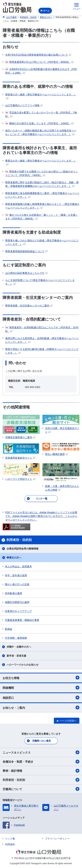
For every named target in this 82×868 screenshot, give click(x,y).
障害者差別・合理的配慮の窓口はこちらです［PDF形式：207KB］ (42, 329)
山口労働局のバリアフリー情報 (24, 105)
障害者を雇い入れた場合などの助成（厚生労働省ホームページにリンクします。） (42, 242)
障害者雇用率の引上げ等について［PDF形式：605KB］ (39, 62)
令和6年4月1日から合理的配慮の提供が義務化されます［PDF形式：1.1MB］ (41, 71)
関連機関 (41, 688)
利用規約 (10, 844)
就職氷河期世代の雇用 (17, 602)
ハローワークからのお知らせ (23, 665)
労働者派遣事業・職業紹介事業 (22, 620)
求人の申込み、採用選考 (18, 566)
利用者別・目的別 (41, 780)
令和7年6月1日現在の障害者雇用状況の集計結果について (38, 55)
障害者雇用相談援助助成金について (26, 251)
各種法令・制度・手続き (41, 762)
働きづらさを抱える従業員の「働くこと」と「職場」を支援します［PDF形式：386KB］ (42, 217)
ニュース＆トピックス (41, 752)
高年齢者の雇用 (13, 593)
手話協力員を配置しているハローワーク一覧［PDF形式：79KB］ (41, 114)
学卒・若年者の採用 (16, 575)
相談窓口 (41, 698)
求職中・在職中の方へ (19, 647)
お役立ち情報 (41, 678)
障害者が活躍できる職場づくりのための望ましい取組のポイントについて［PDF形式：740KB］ (42, 173)
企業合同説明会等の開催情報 (23, 549)
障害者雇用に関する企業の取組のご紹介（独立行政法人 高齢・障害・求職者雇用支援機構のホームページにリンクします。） (42, 184)
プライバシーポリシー (57, 839)
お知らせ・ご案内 (41, 708)
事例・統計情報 (41, 771)
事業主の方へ (14, 558)
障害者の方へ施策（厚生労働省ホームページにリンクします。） (41, 96)
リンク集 (10, 839)
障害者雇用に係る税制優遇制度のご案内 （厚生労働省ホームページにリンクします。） (42, 195)
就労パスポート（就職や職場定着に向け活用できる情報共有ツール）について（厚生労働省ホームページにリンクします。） (41, 132)
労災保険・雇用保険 (16, 638)
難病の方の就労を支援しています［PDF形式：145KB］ (39, 123)
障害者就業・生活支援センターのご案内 (29, 306)
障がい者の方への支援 (17, 584)
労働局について (41, 789)
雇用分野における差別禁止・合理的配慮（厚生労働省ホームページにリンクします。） (42, 340)
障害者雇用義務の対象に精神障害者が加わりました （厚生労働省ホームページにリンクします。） (42, 206)
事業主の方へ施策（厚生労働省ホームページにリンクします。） (41, 162)
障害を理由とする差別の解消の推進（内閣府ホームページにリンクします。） (42, 351)
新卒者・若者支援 (16, 656)
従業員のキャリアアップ (18, 611)
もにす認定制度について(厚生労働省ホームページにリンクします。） (40, 282)
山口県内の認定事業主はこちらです (26, 273)
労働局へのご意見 (41, 741)
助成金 (9, 629)
